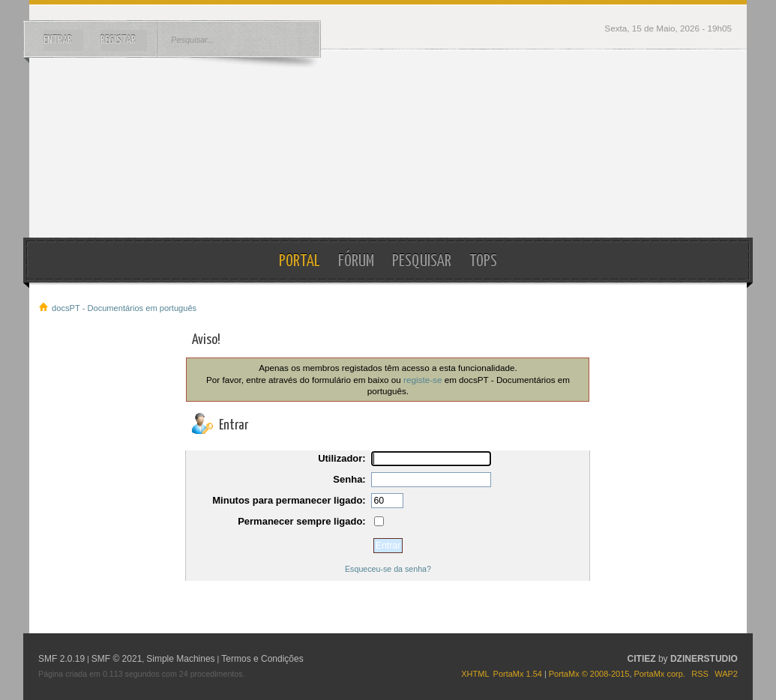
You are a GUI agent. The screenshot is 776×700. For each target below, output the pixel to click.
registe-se (422, 380)
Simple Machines (180, 659)
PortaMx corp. (659, 674)
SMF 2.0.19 (61, 659)
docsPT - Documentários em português (388, 144)
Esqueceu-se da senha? (388, 569)
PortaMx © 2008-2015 (589, 674)
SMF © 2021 (117, 659)
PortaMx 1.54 (518, 674)
